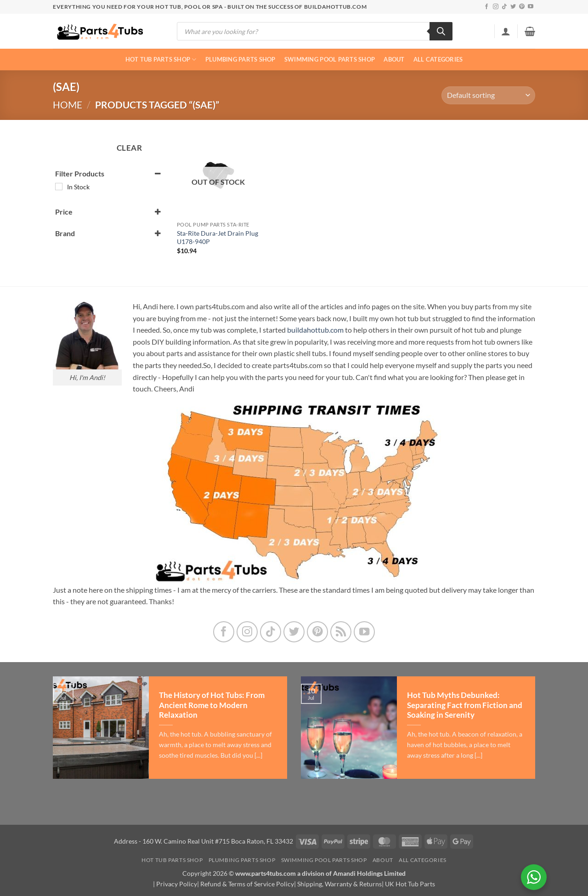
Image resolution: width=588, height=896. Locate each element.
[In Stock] (59, 187)
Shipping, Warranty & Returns (339, 884)
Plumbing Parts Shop (240, 59)
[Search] (441, 31)
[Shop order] (488, 95)
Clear (130, 148)
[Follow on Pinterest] (522, 7)
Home (68, 105)
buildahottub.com (315, 330)
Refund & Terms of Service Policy (247, 884)
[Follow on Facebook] (486, 7)
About (394, 59)
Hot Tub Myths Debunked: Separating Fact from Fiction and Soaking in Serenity (465, 705)
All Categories (438, 59)
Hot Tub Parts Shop (161, 60)
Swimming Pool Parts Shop (330, 59)
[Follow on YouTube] (531, 7)
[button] (506, 31)
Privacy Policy (177, 884)
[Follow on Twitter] (513, 7)
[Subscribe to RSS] (341, 632)
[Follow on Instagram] (496, 7)
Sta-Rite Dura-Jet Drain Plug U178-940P (218, 238)
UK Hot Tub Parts (410, 884)
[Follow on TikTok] (504, 7)
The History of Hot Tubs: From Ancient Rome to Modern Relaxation (212, 705)
